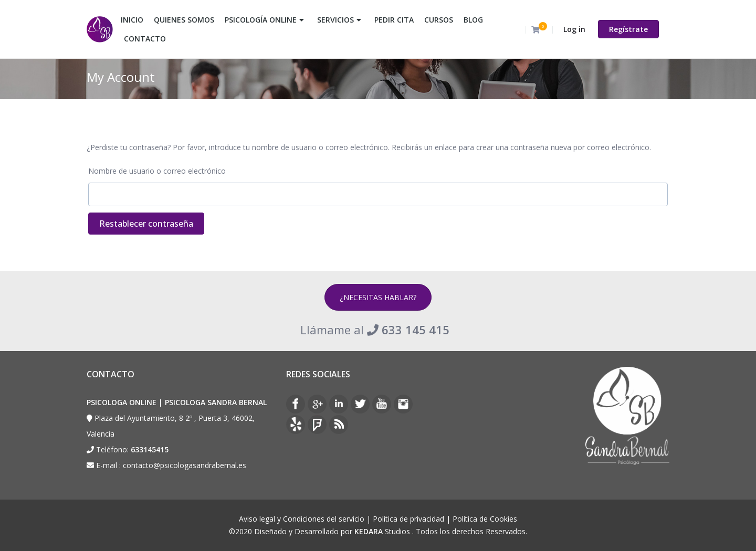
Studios (382, 531)
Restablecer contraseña (146, 224)
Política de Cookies (485, 519)
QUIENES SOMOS (184, 20)
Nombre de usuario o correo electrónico (157, 171)
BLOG (473, 20)
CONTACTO (145, 39)
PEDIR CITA (394, 20)
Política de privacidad (408, 519)
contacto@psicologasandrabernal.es (185, 465)
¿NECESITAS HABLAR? (378, 297)
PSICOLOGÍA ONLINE (261, 20)
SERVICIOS (335, 20)
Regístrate (628, 29)
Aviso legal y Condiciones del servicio (302, 519)
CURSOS (439, 20)
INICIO (132, 20)
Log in (574, 29)
